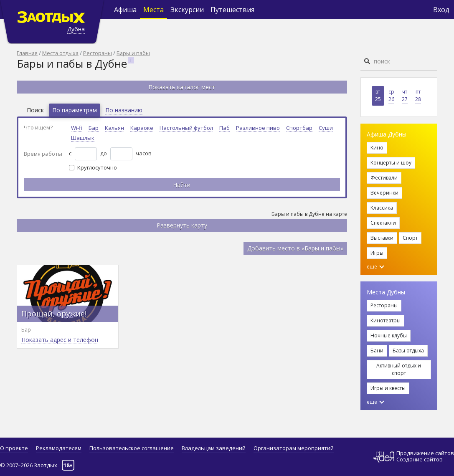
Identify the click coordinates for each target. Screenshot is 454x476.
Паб (224, 128)
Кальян (114, 128)
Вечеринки (384, 193)
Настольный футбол (186, 128)
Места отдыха (60, 53)
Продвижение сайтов (425, 453)
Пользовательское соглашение (132, 448)
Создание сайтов (420, 459)
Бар (94, 128)
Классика (382, 208)
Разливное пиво (258, 128)
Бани (377, 351)
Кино (377, 148)
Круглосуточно (97, 167)
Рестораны (98, 53)
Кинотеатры (386, 320)
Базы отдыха (408, 351)
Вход (441, 10)
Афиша (125, 10)
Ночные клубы (389, 335)
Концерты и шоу (391, 163)
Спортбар (299, 128)
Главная (27, 53)
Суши (326, 128)
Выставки (382, 238)
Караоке (142, 128)
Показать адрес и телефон (60, 340)
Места (153, 10)
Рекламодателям (59, 448)
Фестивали (384, 178)
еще (375, 267)
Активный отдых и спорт (399, 369)
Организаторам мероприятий (294, 448)
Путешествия (232, 10)
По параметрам (75, 110)
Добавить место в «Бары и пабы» (295, 248)
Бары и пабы (133, 53)
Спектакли (383, 223)
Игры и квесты (388, 388)
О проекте (14, 448)
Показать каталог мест (182, 87)
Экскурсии (187, 10)
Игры (377, 253)
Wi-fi (77, 128)
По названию (124, 110)
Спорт (410, 238)
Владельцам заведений (214, 448)
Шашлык (83, 138)
